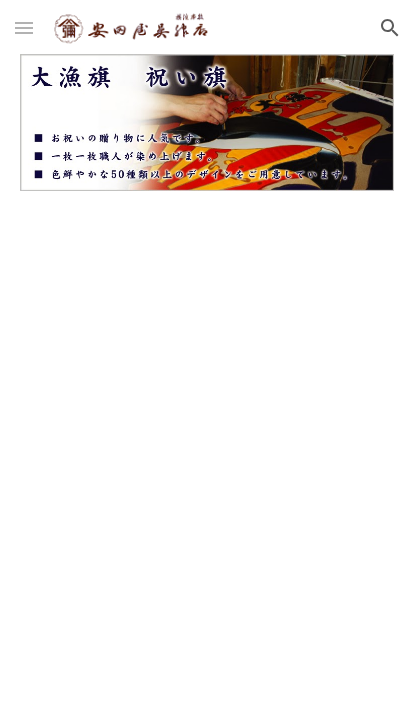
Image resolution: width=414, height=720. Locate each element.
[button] (24, 27)
